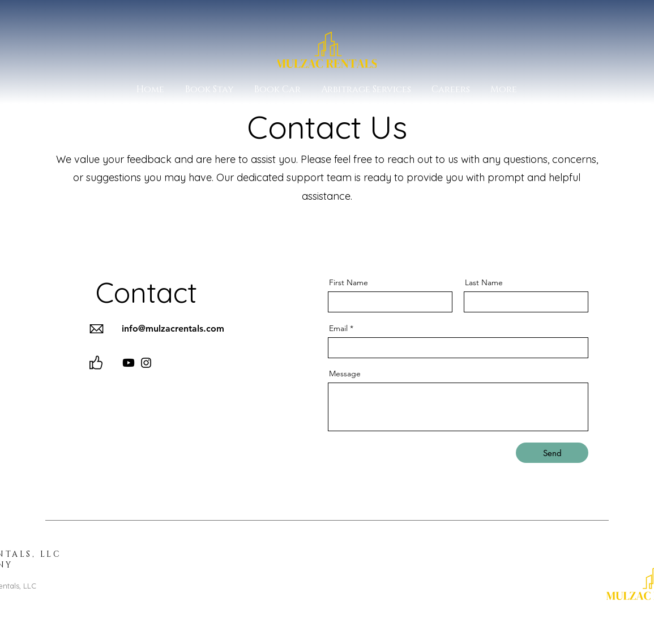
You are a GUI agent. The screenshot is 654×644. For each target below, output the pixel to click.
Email (338, 328)
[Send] (552, 453)
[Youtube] (129, 363)
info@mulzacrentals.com (173, 329)
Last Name (484, 282)
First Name (349, 282)
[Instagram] (146, 363)
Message (345, 373)
